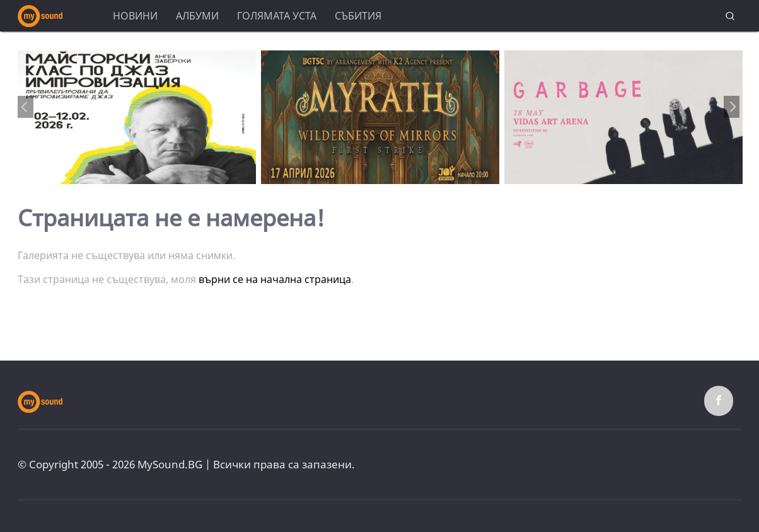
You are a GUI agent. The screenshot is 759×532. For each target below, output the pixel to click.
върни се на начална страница (275, 279)
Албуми (197, 16)
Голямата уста (277, 16)
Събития (358, 16)
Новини (135, 16)
